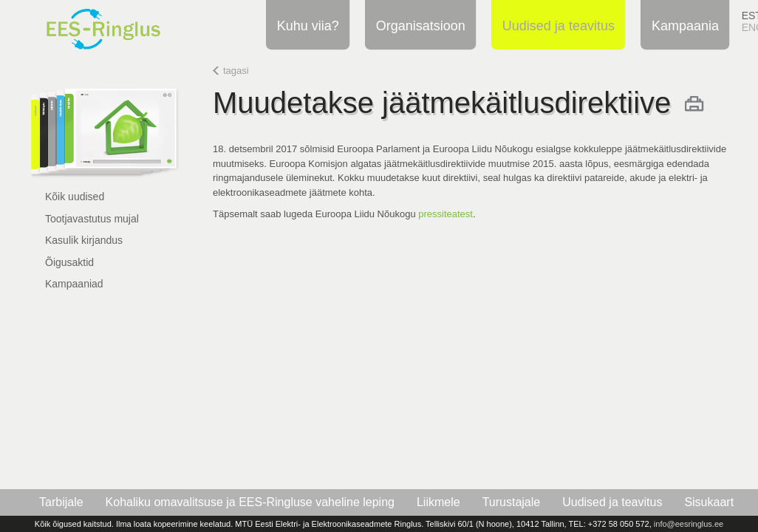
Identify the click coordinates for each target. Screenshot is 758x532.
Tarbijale (61, 502)
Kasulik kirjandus (84, 240)
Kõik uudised (75, 197)
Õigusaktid (69, 262)
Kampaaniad (74, 284)
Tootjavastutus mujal (92, 219)
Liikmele (438, 502)
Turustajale (512, 502)
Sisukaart (709, 502)
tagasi (236, 71)
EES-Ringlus (122, 25)
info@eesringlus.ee (689, 524)
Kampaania (683, 25)
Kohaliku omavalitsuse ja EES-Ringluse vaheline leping (250, 502)
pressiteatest (445, 214)
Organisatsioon (419, 25)
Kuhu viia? (306, 25)
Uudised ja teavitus (556, 25)
